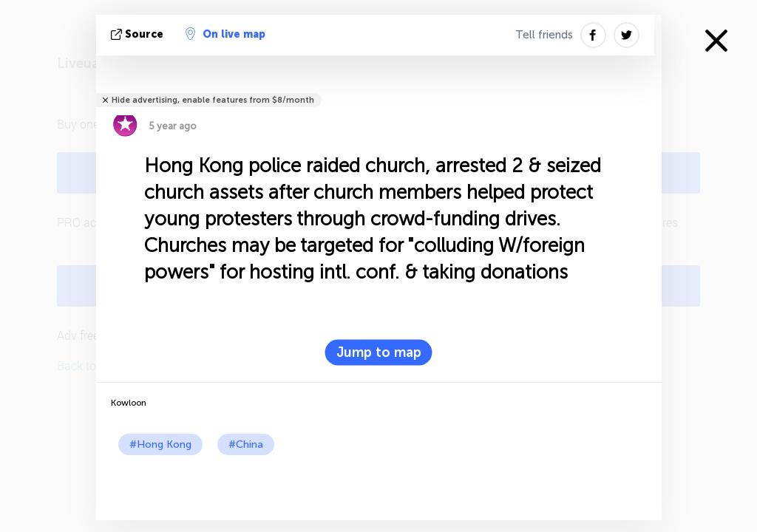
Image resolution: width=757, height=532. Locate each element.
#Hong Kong (160, 444)
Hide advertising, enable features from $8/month (213, 100)
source (139, 34)
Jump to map (379, 352)
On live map (225, 34)
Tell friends (544, 35)
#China (246, 444)
